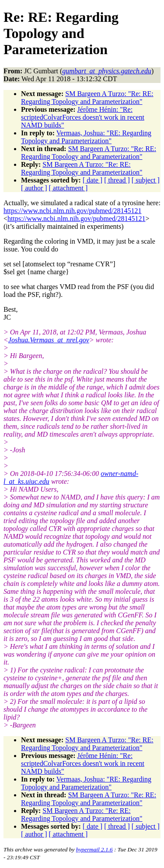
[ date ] (92, 180)
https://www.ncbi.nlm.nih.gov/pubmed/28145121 (72, 211)
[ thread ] (117, 180)
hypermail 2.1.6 (94, 849)
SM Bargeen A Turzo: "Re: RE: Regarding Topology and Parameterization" (87, 98)
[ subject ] (146, 180)
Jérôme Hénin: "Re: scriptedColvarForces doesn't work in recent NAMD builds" (83, 117)
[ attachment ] (68, 188)
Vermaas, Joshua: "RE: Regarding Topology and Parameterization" (86, 137)
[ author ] (34, 188)
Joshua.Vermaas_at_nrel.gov (49, 340)
